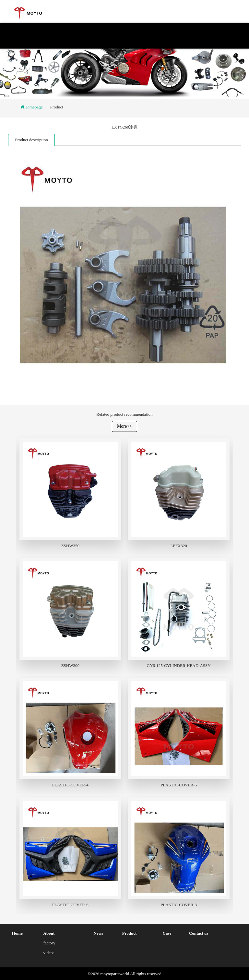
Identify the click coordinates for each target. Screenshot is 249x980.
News (98, 933)
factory (49, 943)
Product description (31, 140)
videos (49, 953)
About (49, 933)
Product (56, 107)
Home (17, 933)
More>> (124, 426)
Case (167, 933)
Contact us (199, 933)
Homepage (33, 107)
